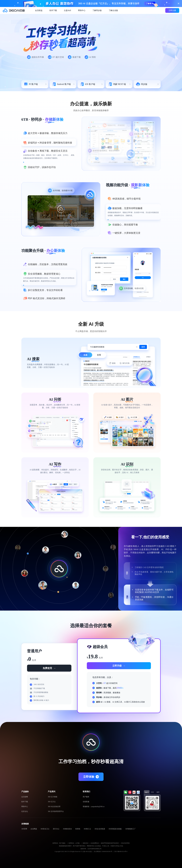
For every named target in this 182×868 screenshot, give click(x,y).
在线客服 (86, 802)
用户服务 (86, 797)
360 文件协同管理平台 (56, 811)
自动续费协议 (95, 843)
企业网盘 (34, 829)
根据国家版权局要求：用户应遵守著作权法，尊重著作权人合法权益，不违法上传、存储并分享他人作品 (91, 846)
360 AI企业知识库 (54, 807)
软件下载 (53, 10)
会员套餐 (25, 797)
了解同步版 (97, 10)
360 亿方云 (52, 802)
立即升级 (119, 666)
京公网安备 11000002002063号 (103, 851)
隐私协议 (86, 843)
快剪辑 (78, 829)
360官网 (24, 829)
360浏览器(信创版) (115, 829)
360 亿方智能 (53, 797)
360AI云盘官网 (14, 10)
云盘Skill (67, 10)
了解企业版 (113, 10)
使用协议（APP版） (75, 843)
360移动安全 (67, 829)
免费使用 (49, 668)
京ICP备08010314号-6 (121, 851)
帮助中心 (82, 10)
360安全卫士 (45, 829)
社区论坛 (25, 811)
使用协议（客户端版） (59, 843)
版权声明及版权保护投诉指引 (110, 843)
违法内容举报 (125, 843)
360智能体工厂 (131, 829)
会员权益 (39, 10)
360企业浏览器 (100, 829)
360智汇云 (87, 829)
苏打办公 (56, 829)
